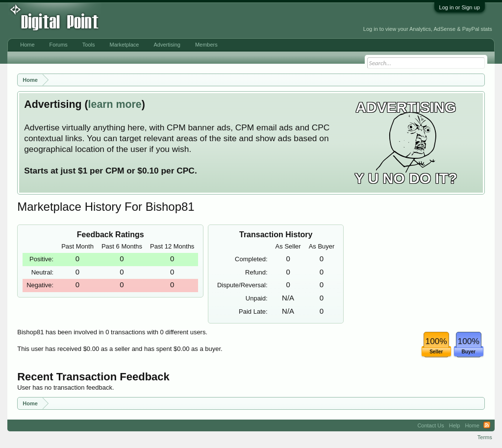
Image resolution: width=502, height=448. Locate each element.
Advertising (167, 45)
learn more (115, 104)
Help (455, 425)
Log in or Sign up (460, 7)
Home (27, 45)
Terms (485, 437)
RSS (487, 425)
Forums (59, 45)
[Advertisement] (220, 21)
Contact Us (430, 425)
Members (206, 45)
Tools (89, 45)
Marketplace (125, 45)
